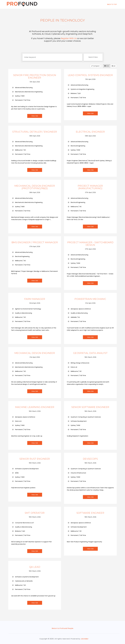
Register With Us (69, 38)
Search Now (93, 57)
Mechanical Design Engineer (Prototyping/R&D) (35, 187)
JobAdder (85, 639)
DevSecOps (90, 459)
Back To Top (112, 4)
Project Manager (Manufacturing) (90, 187)
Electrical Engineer (90, 132)
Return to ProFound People (62, 628)
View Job (35, 116)
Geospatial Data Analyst (90, 353)
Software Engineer (90, 513)
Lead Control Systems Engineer (90, 75)
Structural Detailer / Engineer (35, 132)
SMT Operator (35, 513)
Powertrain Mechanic (90, 299)
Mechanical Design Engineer (35, 353)
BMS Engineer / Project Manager (35, 242)
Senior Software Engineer (90, 407)
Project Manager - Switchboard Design (90, 244)
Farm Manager (35, 299)
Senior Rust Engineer (35, 459)
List (114, 66)
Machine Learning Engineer (35, 407)
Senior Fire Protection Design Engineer (35, 76)
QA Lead (35, 567)
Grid (107, 66)
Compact (95, 66)
